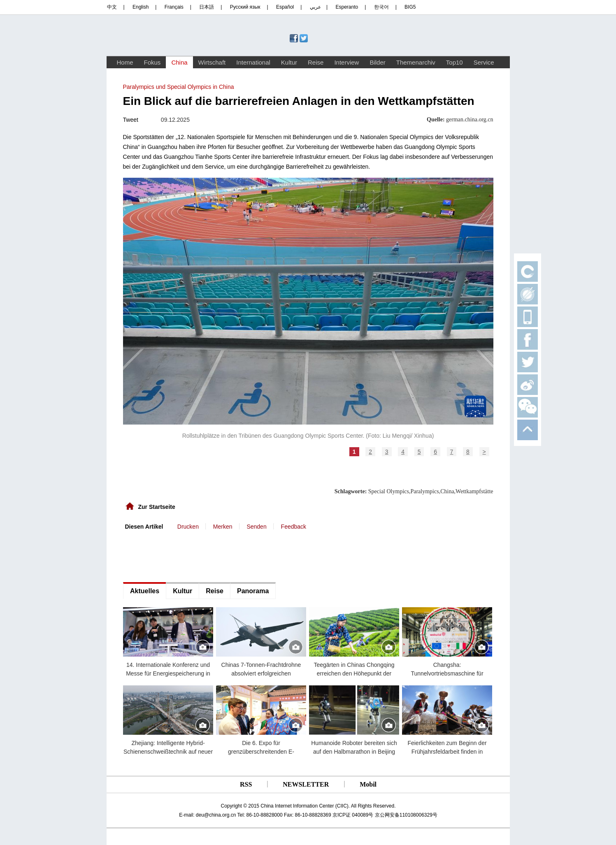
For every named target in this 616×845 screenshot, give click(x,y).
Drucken (188, 527)
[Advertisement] (185, 555)
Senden (256, 527)
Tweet (131, 120)
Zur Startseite (157, 507)
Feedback (294, 527)
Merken (223, 527)
